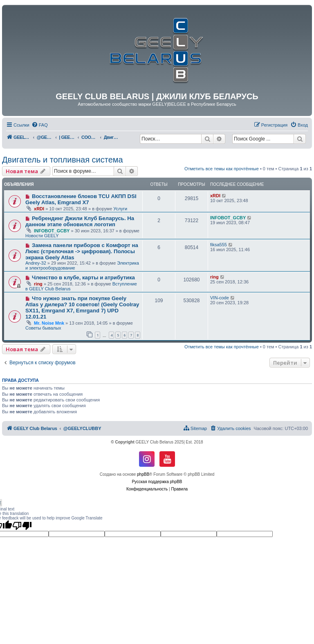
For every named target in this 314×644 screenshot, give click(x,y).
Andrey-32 (36, 263)
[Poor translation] (22, 526)
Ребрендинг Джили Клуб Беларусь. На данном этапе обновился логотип (80, 221)
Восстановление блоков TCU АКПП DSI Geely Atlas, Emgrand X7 (81, 199)
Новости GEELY (42, 236)
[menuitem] (40, 125)
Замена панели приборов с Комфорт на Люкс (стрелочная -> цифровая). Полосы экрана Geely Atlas (82, 251)
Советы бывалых (43, 328)
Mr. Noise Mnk (49, 323)
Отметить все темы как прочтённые (222, 169)
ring (38, 284)
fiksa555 (219, 245)
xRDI (39, 209)
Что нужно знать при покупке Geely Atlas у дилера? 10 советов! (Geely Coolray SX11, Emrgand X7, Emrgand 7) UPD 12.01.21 (82, 308)
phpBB (143, 474)
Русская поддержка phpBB (157, 482)
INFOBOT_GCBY (52, 231)
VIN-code (220, 298)
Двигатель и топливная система (63, 160)
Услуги (120, 209)
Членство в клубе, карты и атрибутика (83, 277)
